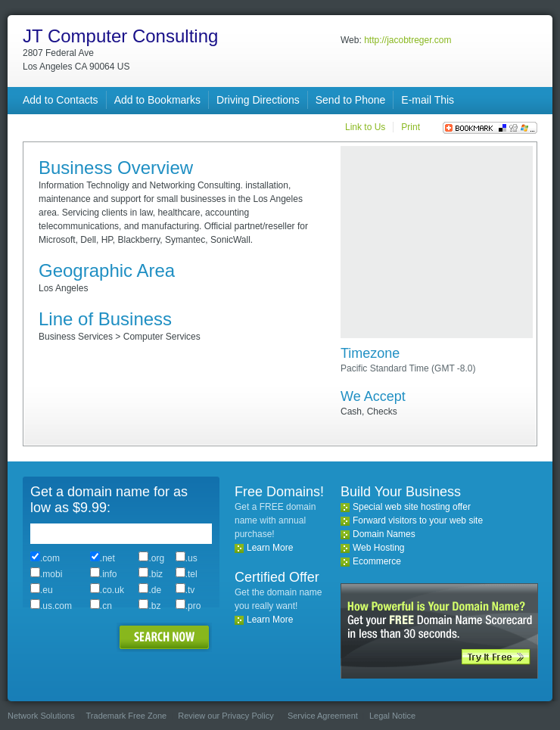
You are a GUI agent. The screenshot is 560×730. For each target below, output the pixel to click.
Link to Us (365, 127)
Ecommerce (377, 561)
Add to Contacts (61, 100)
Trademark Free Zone (127, 716)
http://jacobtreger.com (408, 40)
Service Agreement (323, 716)
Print (411, 127)
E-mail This (428, 100)
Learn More (270, 548)
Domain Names (384, 534)
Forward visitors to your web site (418, 520)
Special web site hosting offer (412, 507)
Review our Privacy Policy (226, 716)
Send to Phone (351, 100)
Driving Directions (258, 100)
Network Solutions (41, 716)
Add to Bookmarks (157, 100)
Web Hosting (378, 548)
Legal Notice (392, 716)
